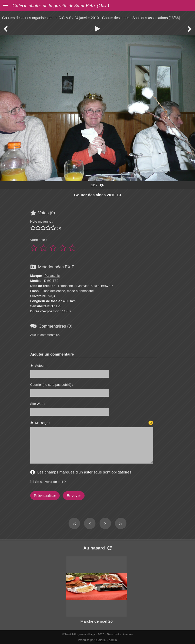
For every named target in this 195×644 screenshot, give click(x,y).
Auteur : (41, 366)
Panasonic (52, 276)
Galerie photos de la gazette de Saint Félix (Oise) (61, 5)
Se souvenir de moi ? (51, 482)
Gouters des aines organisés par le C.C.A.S (37, 18)
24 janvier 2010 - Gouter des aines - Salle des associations (121, 18)
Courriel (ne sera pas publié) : (52, 385)
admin (113, 640)
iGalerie (101, 640)
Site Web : (38, 404)
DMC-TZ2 (51, 281)
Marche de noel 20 (96, 621)
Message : (43, 423)
